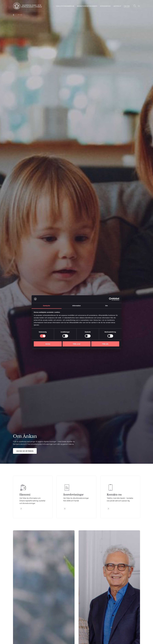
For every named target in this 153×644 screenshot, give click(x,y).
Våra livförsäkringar (65, 6)
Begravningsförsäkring (87, 6)
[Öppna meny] (139, 6)
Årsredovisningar (73, 495)
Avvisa (48, 344)
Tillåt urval (76, 344)
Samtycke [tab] (47, 306)
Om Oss (127, 6)
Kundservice (105, 6)
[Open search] (135, 6)
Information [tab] (77, 306)
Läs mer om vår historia (25, 451)
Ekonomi (25, 495)
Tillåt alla (105, 344)
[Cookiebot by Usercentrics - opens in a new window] (110, 299)
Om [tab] (106, 306)
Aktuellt (117, 6)
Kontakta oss (114, 495)
